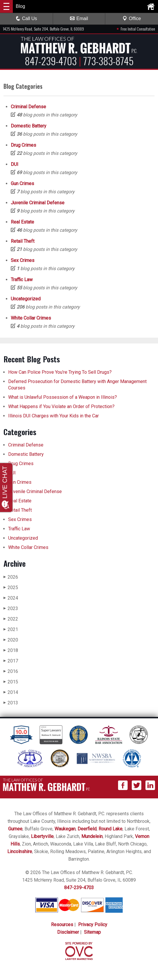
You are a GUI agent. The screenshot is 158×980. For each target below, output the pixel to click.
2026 (11, 577)
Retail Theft (23, 241)
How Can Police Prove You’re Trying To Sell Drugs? (60, 372)
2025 (11, 588)
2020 (11, 640)
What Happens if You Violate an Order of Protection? (61, 406)
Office (132, 18)
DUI (15, 164)
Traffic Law (22, 280)
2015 (11, 682)
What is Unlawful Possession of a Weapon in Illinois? (63, 397)
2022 (11, 619)
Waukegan (65, 829)
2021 (11, 629)
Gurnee (15, 829)
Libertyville (42, 836)
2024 (11, 598)
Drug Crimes (23, 145)
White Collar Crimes (31, 318)
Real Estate (22, 222)
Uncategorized (26, 299)
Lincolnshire (20, 851)
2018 (11, 650)
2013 (11, 703)
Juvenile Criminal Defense (38, 203)
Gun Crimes (22, 184)
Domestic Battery (29, 126)
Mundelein (92, 836)
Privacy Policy (93, 925)
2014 (11, 692)
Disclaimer (68, 932)
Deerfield (87, 829)
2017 (11, 661)
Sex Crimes (23, 260)
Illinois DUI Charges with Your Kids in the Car (53, 416)
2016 (11, 671)
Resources (62, 925)
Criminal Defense (28, 107)
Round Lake (110, 829)
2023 (11, 608)
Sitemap (92, 932)
